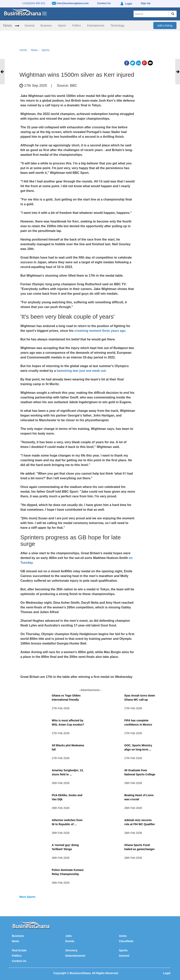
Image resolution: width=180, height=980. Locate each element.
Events (70, 941)
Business (46, 26)
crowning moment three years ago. (100, 331)
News (8, 26)
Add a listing (165, 26)
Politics (76, 26)
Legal (167, 973)
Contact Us (19, 961)
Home (23, 50)
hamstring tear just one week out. (82, 371)
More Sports (27, 897)
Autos (123, 936)
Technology (118, 26)
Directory (71, 950)
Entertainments (75, 956)
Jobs (69, 936)
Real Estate (19, 950)
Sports (62, 26)
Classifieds (126, 941)
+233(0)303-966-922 (33, 3)
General (29, 26)
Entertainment (96, 26)
